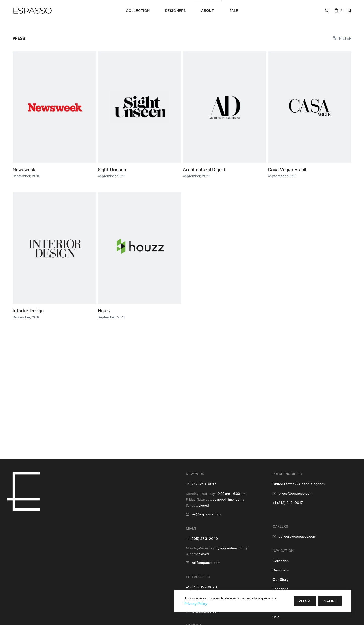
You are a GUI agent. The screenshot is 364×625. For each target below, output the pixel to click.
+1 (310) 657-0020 (201, 587)
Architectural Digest (204, 170)
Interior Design (28, 311)
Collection (281, 561)
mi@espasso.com (206, 563)
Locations (280, 589)
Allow (305, 601)
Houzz (104, 311)
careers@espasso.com (297, 536)
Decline (330, 601)
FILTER (345, 39)
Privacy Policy (196, 604)
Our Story (281, 580)
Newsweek (24, 170)
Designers (281, 570)
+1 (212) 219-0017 (201, 484)
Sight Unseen (112, 170)
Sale (276, 617)
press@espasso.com (295, 493)
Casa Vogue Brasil (287, 170)
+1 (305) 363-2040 (202, 539)
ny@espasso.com (206, 514)
